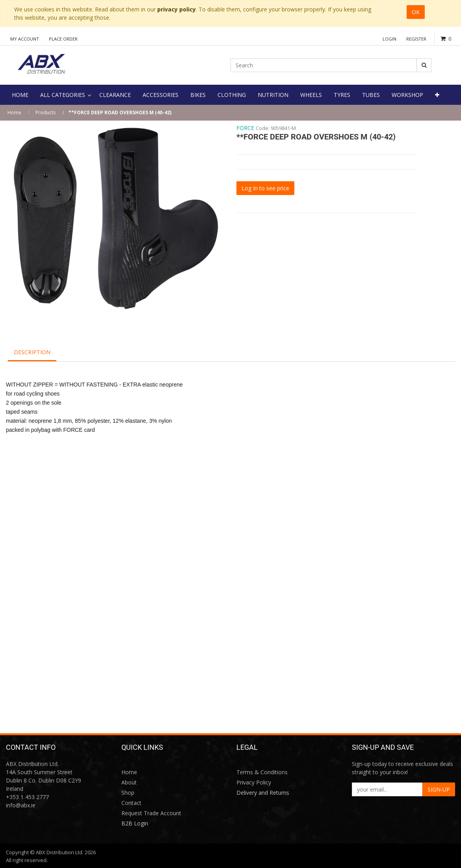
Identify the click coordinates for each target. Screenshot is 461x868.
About (129, 782)
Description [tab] (32, 352)
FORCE (245, 128)
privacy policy (177, 9)
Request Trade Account (151, 813)
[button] (437, 95)
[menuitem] (20, 95)
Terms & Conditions (262, 772)
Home (14, 112)
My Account (25, 39)
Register (416, 39)
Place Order (63, 39)
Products (46, 112)
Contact (131, 803)
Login (389, 39)
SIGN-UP (439, 789)
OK (416, 12)
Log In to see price (265, 188)
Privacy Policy (254, 782)
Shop (128, 793)
